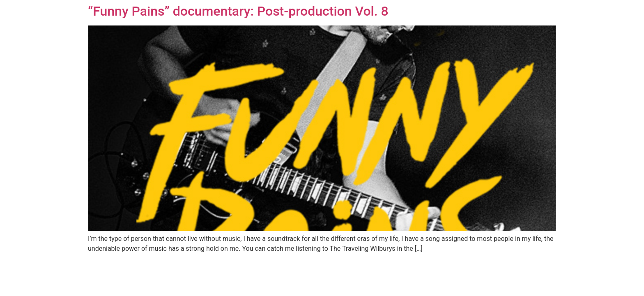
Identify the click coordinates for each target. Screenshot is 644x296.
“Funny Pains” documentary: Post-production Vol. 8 (238, 11)
